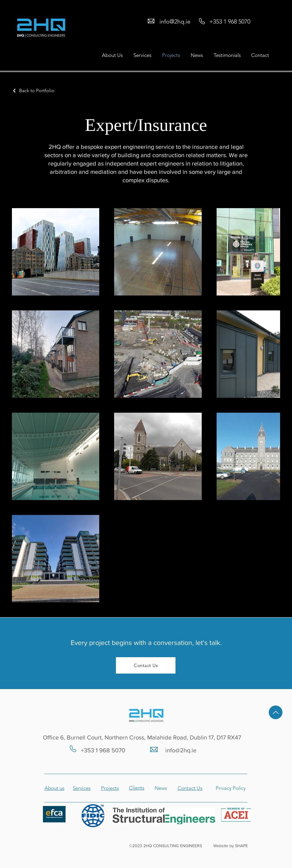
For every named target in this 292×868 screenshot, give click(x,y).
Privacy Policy (231, 788)
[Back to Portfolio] (33, 90)
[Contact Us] (146, 665)
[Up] (276, 712)
